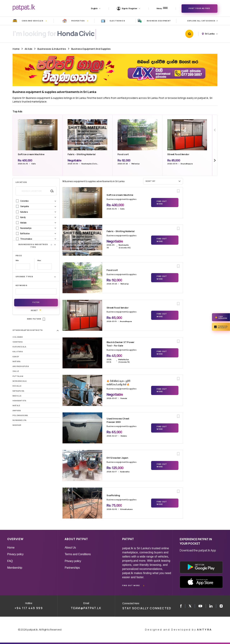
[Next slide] (215, 160)
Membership (15, 568)
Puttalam (18, 376)
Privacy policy (15, 554)
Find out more (131, 585)
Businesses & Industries (52, 49)
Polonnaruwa (20, 415)
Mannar (17, 425)
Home (16, 49)
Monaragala (20, 381)
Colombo (18, 337)
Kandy (16, 357)
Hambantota (19, 401)
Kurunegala (19, 347)
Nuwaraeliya (20, 420)
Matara (17, 361)
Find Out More (162, 203)
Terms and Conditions (78, 554)
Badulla (17, 396)
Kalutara (18, 352)
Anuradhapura (21, 366)
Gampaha (18, 342)
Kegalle (17, 386)
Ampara (17, 411)
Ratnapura (18, 391)
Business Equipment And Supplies (91, 49)
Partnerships (72, 568)
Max (39, 260)
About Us (70, 548)
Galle (16, 371)
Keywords (21, 285)
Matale (16, 406)
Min (17, 260)
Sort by (163, 181)
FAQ (10, 561)
